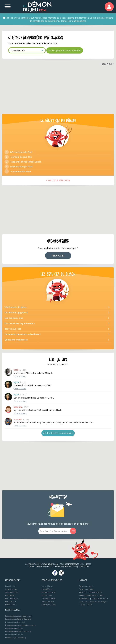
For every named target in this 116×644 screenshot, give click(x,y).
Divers (89, 605)
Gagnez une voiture (87, 589)
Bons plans (84, 566)
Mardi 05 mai (47, 589)
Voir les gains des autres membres (65, 50)
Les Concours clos (14, 318)
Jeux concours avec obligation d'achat (20, 625)
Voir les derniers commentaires (58, 433)
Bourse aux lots (13, 329)
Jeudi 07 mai (47, 595)
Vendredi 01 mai (12, 592)
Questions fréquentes (16, 340)
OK (73, 531)
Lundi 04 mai (10, 586)
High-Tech (83, 592)
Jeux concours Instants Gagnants (18, 619)
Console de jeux (95, 592)
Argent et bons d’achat (88, 595)
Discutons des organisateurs (20, 323)
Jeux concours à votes (14, 628)
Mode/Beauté (84, 598)
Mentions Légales (45, 566)
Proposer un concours (66, 566)
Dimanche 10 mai (49, 605)
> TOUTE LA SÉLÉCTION (58, 180)
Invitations (83, 601)
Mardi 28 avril (11, 601)
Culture (102, 595)
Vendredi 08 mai (49, 598)
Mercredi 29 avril (12, 598)
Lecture (82, 605)
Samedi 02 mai (11, 589)
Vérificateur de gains (15, 307)
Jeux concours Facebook (15, 622)
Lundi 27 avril (11, 605)
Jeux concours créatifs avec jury (18, 631)
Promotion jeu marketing (16, 637)
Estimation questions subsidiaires (23, 334)
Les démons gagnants (16, 313)
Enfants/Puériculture (100, 598)
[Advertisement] (58, 89)
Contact (31, 566)
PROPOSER (58, 256)
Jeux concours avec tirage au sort (19, 616)
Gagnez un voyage (86, 586)
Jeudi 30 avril (10, 595)
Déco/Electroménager (98, 601)
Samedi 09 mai (48, 601)
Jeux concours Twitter (14, 634)
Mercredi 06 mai (49, 592)
